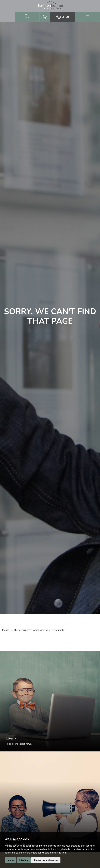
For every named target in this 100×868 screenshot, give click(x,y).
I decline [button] (24, 860)
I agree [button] (11, 860)
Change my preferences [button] (46, 860)
